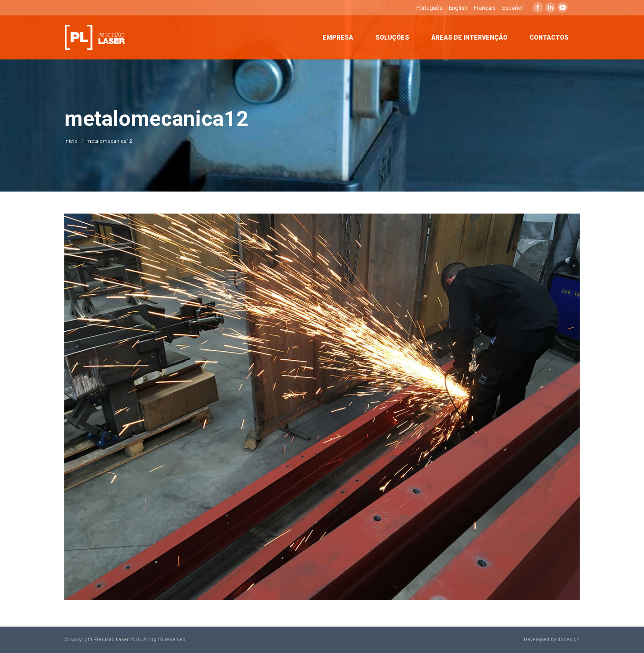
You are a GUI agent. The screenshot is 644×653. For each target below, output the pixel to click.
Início (71, 141)
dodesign (568, 640)
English (458, 8)
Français (485, 8)
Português (429, 8)
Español (513, 8)
